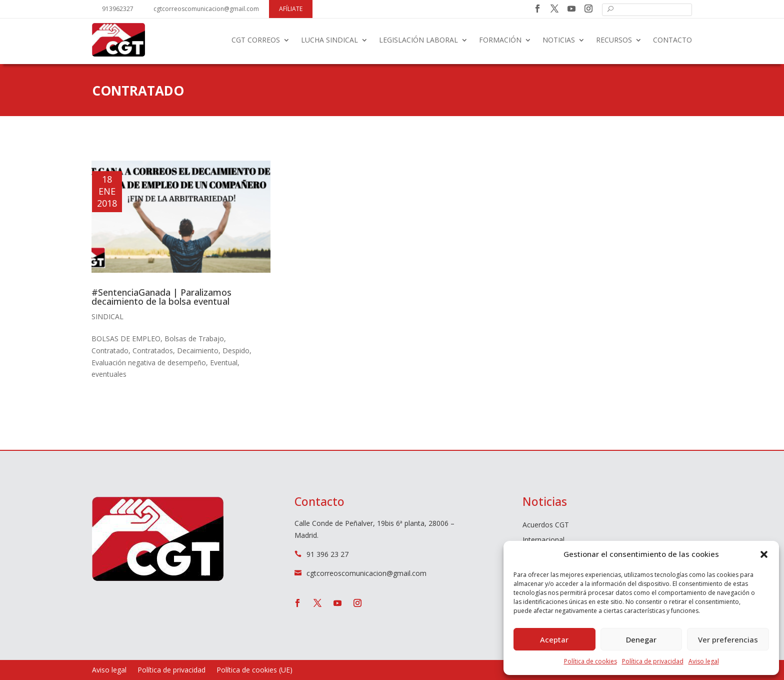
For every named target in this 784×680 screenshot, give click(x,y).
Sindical (107, 316)
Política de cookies (590, 661)
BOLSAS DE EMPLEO (126, 338)
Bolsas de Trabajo (194, 338)
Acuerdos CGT (546, 525)
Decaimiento (198, 351)
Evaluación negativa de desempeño (149, 363)
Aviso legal (704, 661)
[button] (764, 554)
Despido (236, 351)
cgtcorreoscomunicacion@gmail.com (206, 9)
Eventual (224, 363)
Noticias (559, 40)
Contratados (153, 351)
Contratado (110, 351)
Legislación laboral (418, 40)
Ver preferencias (728, 639)
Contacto (672, 40)
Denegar (641, 639)
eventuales (109, 374)
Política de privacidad (653, 661)
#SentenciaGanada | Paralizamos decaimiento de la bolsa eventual (161, 297)
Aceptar (554, 639)
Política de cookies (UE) (254, 670)
